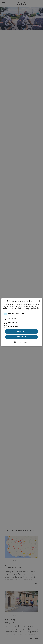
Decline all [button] (22, 337)
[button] (22, 342)
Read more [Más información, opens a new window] (32, 310)
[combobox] (39, 301)
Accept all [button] (22, 331)
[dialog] (21, 322)
